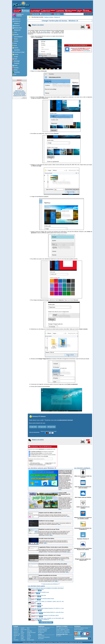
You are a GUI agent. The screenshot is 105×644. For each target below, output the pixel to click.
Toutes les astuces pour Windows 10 (50, 584)
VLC (15, 638)
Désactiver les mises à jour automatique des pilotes (53, 564)
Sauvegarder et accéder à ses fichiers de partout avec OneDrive (83, 549)
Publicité (34, 642)
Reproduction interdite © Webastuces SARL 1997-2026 (70, 642)
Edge (22, 631)
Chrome (23, 633)
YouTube (29, 635)
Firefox (22, 634)
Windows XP (16, 635)
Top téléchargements (43, 629)
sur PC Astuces (87, 39)
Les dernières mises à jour (44, 628)
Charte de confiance (27, 642)
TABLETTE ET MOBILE (48, 11)
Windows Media (31, 640)
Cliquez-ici (24, 98)
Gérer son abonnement (34, 432)
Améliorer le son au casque (46, 521)
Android (22, 628)
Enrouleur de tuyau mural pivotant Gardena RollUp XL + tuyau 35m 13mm (47, 612)
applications (61, 628)
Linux (15, 637)
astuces (66, 628)
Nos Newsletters (46, 14)
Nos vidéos (57, 14)
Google (29, 634)
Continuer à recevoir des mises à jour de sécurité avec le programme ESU (65, 472)
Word (28, 628)
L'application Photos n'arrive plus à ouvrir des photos (54, 547)
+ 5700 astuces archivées (35, 463)
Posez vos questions (79, 629)
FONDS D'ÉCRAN (71, 11)
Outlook (22, 637)
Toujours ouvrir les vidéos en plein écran (50, 513)
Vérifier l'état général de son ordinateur (83, 507)
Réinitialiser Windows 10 (83, 539)
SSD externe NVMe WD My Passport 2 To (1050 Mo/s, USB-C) (45, 615)
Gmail (22, 635)
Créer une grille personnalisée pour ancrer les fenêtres (83, 487)
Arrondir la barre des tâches (47, 538)
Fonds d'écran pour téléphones (63, 632)
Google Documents (31, 633)
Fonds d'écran (41, 636)
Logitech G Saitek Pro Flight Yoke (39, 595)
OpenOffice (30, 631)
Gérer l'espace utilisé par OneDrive (83, 497)
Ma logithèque (41, 632)
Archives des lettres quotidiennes (36, 464)
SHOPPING (60, 11)
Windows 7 (16, 633)
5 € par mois (33, 427)
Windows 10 (16, 630)
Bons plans (59, 636)
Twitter (22, 638)
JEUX (80, 11)
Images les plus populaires (44, 637)
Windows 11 (16, 628)
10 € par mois (42, 427)
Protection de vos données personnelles (37, 465)
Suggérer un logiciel (42, 631)
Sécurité (29, 637)
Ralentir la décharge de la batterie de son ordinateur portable (83, 518)
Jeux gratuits (41, 639)
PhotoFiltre (16, 640)
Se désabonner (48, 464)
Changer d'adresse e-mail (50, 463)
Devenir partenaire (41, 642)
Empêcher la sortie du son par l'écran (49, 529)
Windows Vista (17, 634)
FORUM (87, 11)
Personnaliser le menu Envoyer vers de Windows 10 (83, 529)
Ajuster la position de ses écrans (48, 575)
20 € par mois (51, 427)
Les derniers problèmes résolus (81, 628)
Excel (28, 630)
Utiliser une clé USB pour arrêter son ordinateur (83, 477)
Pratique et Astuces (20, 15)
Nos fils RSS (35, 14)
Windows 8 (16, 631)
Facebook (23, 640)
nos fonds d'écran (45, 32)
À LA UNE (17, 11)
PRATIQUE (26, 11)
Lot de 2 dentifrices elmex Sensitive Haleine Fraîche (43, 598)
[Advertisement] (78, 596)
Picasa (29, 638)
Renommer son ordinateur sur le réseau (50, 555)
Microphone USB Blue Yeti (37, 605)
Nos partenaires (50, 642)
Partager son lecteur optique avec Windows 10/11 (83, 560)
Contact (56, 642)
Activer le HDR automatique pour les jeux (64, 494)
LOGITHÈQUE (35, 11)
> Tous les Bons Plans (46, 622)
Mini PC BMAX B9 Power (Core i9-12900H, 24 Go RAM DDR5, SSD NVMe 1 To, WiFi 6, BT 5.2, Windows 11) (48, 619)
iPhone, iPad (24, 630)
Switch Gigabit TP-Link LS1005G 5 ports (40, 592)
